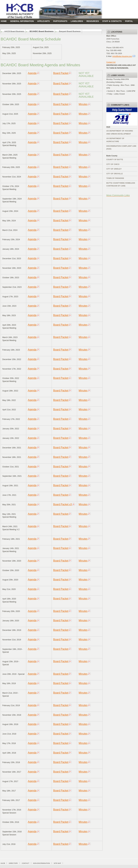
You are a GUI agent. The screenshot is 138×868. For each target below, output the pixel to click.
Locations (117, 32)
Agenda (32, 73)
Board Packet (61, 73)
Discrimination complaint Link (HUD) (121, 147)
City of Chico (113, 164)
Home (4, 21)
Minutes (83, 104)
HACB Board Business (14, 31)
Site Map (57, 863)
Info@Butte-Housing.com (122, 56)
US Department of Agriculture (115, 140)
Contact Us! (111, 62)
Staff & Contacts (112, 21)
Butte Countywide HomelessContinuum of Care (121, 184)
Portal (129, 21)
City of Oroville (115, 174)
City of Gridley (114, 169)
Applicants (43, 21)
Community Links (120, 105)
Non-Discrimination (41, 863)
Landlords (77, 21)
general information (22, 21)
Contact (26, 863)
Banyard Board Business (70, 31)
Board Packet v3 (62, 504)
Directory (13, 863)
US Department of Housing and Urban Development (120, 132)
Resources (93, 21)
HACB (3, 863)
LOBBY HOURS (118, 75)
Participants (60, 21)
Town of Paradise (115, 178)
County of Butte (115, 159)
